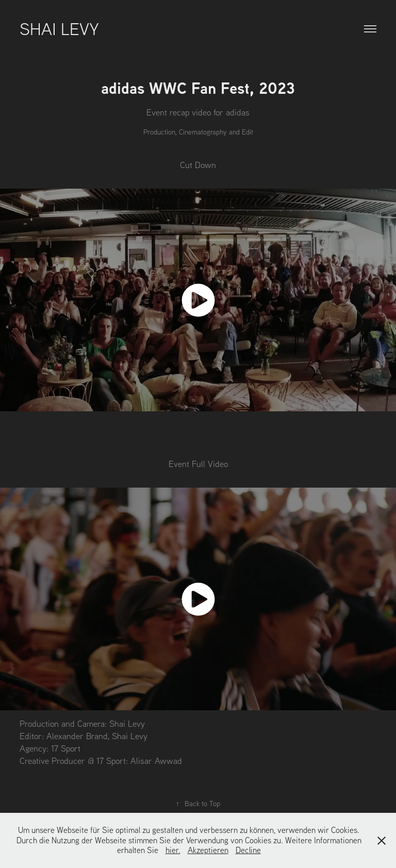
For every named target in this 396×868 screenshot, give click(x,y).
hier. (173, 850)
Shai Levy (59, 28)
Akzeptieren (208, 850)
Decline (248, 850)
